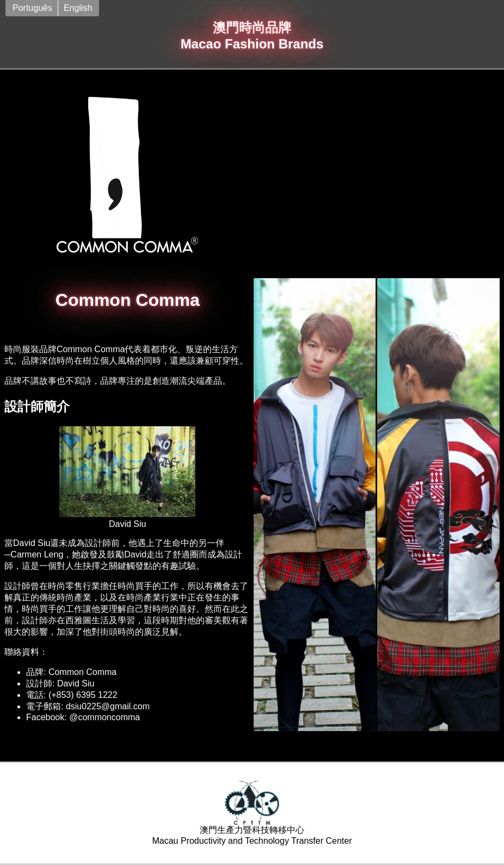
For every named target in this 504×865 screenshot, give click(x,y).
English (78, 8)
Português (32, 8)
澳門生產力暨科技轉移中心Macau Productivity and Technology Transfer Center (252, 813)
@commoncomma (105, 717)
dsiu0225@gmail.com (108, 706)
